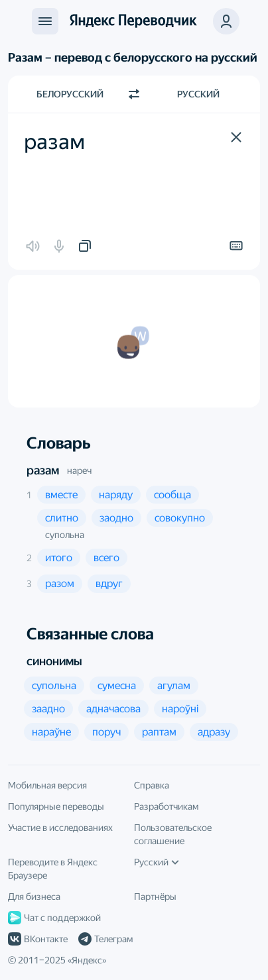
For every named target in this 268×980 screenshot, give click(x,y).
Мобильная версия (47, 785)
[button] (236, 137)
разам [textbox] (54, 142)
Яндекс (87, 960)
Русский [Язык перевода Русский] (198, 94)
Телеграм (105, 939)
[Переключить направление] (134, 94)
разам (43, 470)
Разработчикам (166, 806)
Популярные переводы (56, 806)
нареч (79, 470)
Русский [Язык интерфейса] (157, 862)
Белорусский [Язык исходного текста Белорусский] (70, 94)
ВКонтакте (38, 939)
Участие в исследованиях (60, 828)
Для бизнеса (34, 897)
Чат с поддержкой (54, 918)
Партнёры (155, 897)
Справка (152, 785)
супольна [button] (65, 535)
